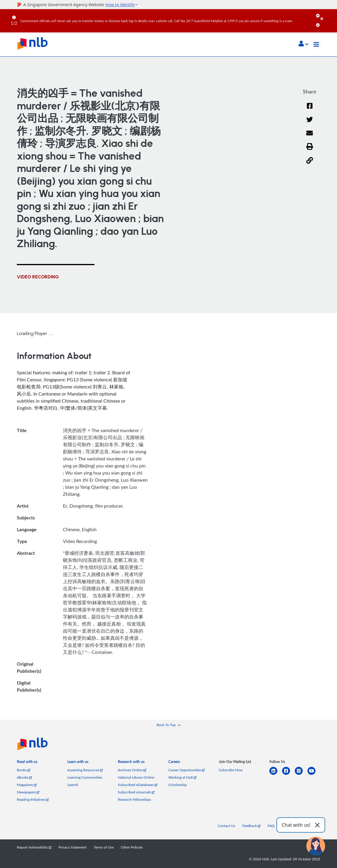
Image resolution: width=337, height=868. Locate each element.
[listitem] (27, 763)
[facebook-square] (288, 774)
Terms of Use (104, 847)
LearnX (73, 785)
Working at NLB (182, 777)
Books (23, 770)
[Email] (310, 137)
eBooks (24, 777)
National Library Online (136, 777)
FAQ (271, 826)
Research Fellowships (134, 799)
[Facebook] (310, 110)
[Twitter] (310, 123)
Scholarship (178, 785)
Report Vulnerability (34, 847)
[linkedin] (276, 774)
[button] (303, 44)
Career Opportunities (187, 770)
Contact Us (226, 826)
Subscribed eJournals (136, 792)
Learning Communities (85, 777)
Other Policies (132, 847)
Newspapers (28, 792)
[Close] (328, 14)
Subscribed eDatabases (138, 785)
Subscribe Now (231, 770)
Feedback (251, 826)
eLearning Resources (85, 770)
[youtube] (314, 774)
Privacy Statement (73, 847)
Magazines (27, 785)
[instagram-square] (301, 774)
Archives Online (132, 770)
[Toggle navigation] (316, 45)
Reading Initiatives (33, 799)
